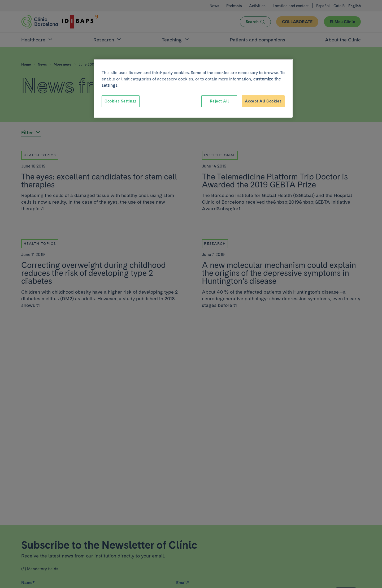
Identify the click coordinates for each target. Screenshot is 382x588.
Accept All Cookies (263, 101)
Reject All (219, 101)
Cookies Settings (121, 101)
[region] (193, 88)
